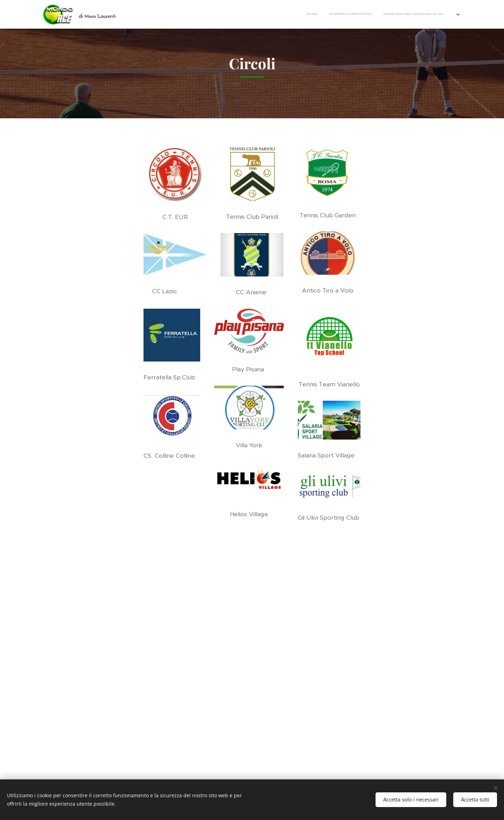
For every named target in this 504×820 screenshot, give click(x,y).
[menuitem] (267, 14)
